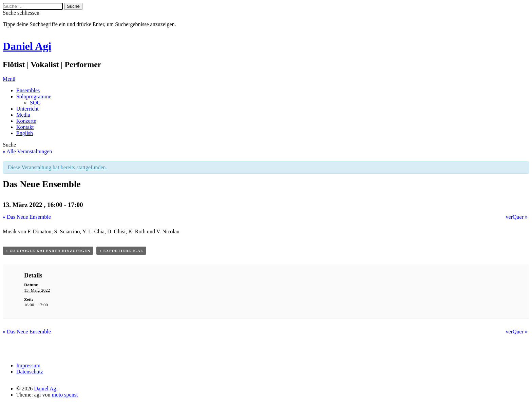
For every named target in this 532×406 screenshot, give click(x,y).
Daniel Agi (27, 46)
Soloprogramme (34, 96)
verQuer (517, 217)
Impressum (28, 365)
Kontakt (25, 127)
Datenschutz (30, 372)
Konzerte (26, 121)
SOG (35, 103)
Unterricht (27, 109)
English (25, 133)
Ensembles (28, 90)
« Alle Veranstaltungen (27, 151)
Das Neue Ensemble (27, 217)
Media (23, 115)
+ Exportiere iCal (121, 251)
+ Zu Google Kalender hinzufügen (48, 251)
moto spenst (65, 395)
